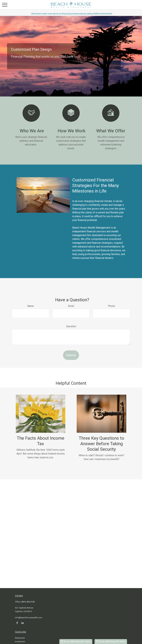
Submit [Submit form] (71, 355)
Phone (111, 306)
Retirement (20, 638)
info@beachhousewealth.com (29, 618)
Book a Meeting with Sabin (111, 641)
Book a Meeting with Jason (76, 641)
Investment (20, 642)
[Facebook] (17, 623)
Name (31, 306)
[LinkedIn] (22, 623)
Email (71, 306)
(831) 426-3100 (28, 602)
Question (71, 326)
